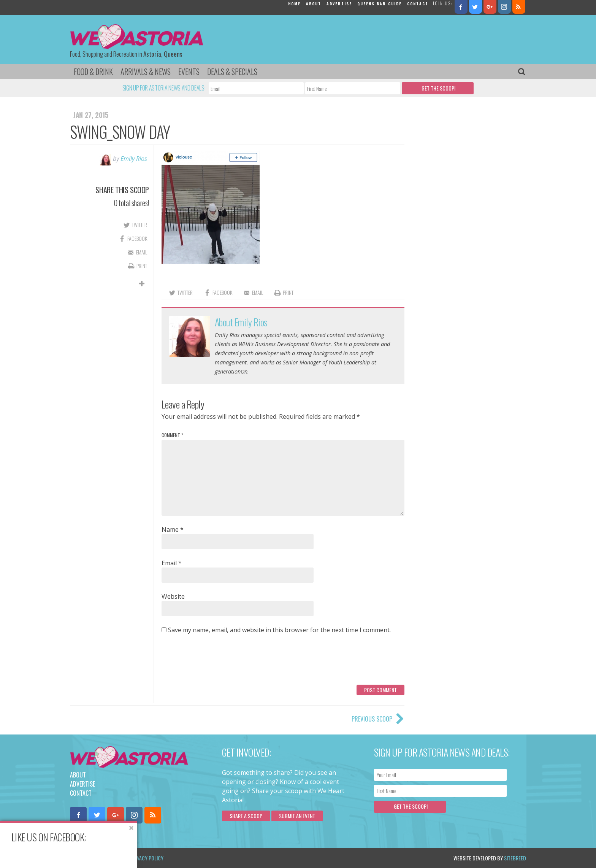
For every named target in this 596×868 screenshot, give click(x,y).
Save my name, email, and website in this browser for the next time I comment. (279, 630)
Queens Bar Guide (380, 4)
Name (173, 529)
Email (172, 563)
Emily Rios (134, 159)
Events (189, 72)
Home (294, 4)
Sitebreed (515, 858)
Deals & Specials (232, 72)
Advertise (339, 4)
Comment (172, 435)
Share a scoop (246, 816)
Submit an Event (297, 816)
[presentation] (219, 662)
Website (173, 596)
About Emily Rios (241, 322)
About (314, 4)
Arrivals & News (146, 72)
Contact (418, 4)
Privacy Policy (147, 858)
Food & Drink (93, 72)
